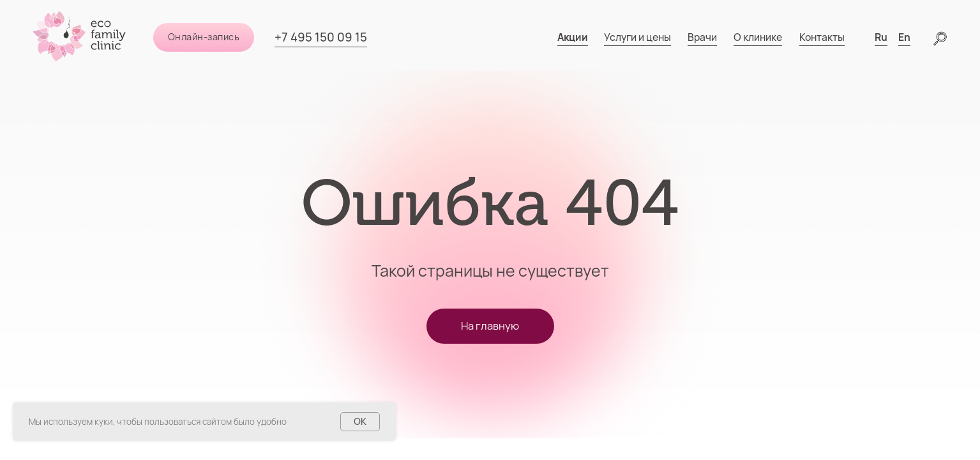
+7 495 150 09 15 (321, 37)
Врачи (702, 37)
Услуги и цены (637, 37)
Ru (881, 37)
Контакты (822, 37)
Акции (573, 37)
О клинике (758, 37)
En (904, 37)
